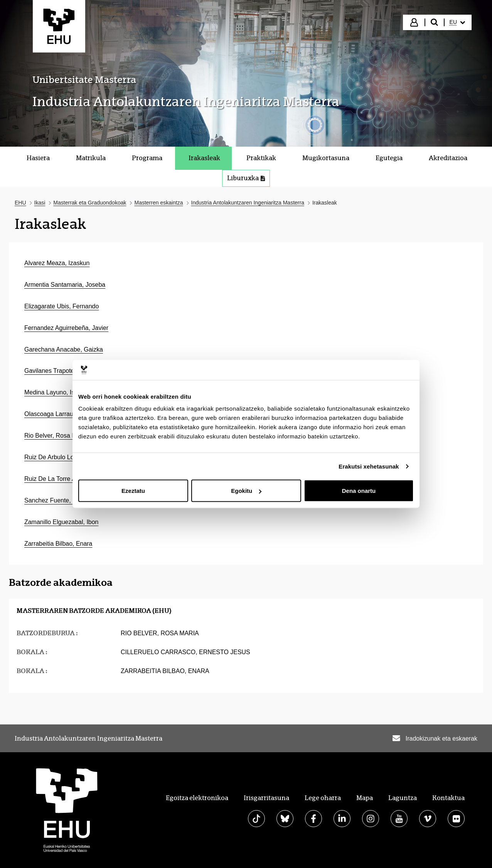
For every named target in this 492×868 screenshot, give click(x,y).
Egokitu (246, 491)
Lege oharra (323, 798)
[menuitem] (457, 22)
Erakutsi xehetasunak (369, 466)
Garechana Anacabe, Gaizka (64, 349)
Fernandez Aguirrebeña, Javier (66, 328)
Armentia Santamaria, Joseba (65, 285)
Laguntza (403, 798)
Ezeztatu (133, 491)
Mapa (365, 798)
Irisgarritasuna (266, 798)
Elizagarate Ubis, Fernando (61, 306)
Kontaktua (448, 798)
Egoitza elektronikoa (197, 798)
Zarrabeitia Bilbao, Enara (58, 544)
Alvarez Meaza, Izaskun (57, 263)
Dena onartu (359, 491)
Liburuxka (246, 178)
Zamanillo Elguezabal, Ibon (61, 522)
